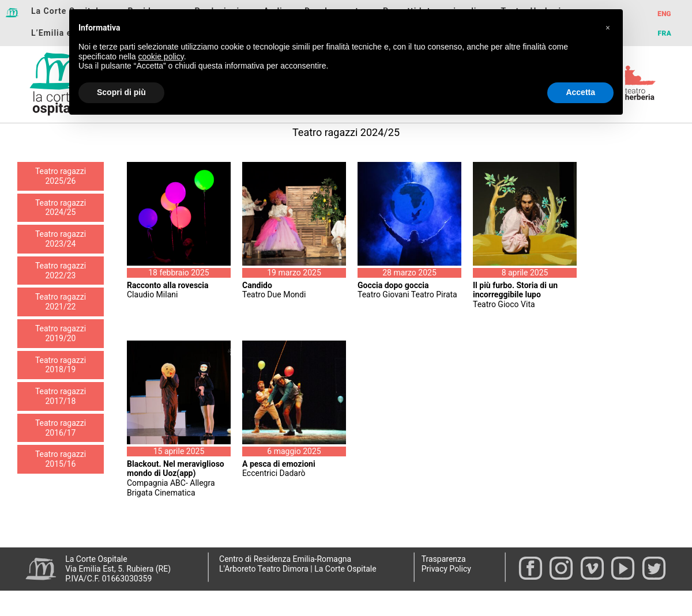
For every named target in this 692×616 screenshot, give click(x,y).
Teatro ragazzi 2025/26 (61, 176)
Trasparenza (444, 559)
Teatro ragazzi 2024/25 (61, 208)
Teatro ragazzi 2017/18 (61, 396)
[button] (608, 28)
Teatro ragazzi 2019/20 (61, 333)
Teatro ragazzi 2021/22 (61, 302)
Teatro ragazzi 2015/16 (61, 459)
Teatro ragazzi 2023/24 (61, 239)
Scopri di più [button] (121, 92)
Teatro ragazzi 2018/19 (61, 365)
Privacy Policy (446, 569)
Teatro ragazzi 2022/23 (61, 271)
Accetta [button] (580, 92)
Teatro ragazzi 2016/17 (61, 428)
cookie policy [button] (161, 56)
